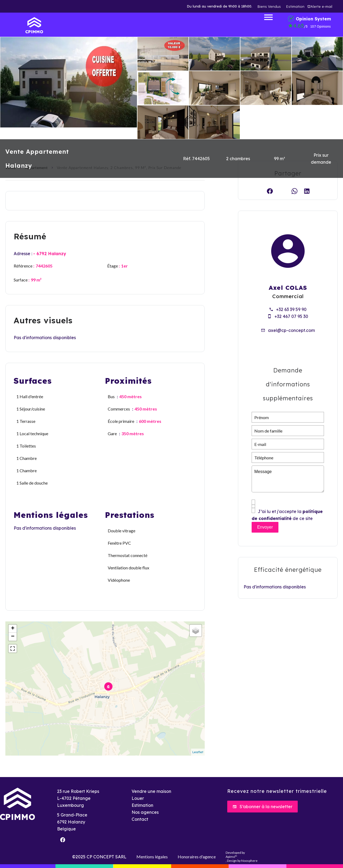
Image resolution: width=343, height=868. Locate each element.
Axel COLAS (288, 288)
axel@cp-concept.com (291, 330)
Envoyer (265, 527)
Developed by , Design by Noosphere (242, 857)
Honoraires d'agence (197, 857)
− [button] (13, 637)
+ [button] (13, 629)
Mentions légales (152, 857)
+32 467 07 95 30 (291, 316)
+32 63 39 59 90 (291, 309)
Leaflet (198, 752)
